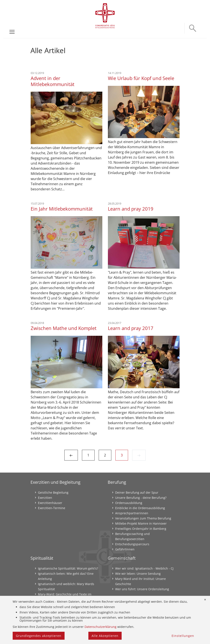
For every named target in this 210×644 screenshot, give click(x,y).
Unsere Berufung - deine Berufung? (141, 498)
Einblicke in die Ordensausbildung (140, 508)
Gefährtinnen (125, 549)
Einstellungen (183, 636)
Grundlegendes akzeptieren (39, 636)
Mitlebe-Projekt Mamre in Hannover (141, 523)
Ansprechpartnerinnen (132, 513)
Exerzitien (45, 498)
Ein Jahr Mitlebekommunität (62, 209)
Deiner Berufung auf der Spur (137, 492)
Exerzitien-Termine (52, 508)
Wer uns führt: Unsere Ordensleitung (142, 589)
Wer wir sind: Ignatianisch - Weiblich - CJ (144, 568)
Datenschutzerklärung (100, 627)
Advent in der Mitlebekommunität (53, 81)
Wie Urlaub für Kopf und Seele (141, 78)
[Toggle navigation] (12, 32)
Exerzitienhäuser (50, 503)
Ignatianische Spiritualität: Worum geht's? (68, 568)
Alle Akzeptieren (105, 636)
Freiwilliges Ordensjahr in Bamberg (141, 529)
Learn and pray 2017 (131, 328)
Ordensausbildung (129, 503)
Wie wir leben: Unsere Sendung (138, 574)
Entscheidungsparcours (132, 544)
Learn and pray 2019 (131, 209)
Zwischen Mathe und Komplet (64, 328)
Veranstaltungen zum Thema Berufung (143, 518)
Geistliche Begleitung (53, 492)
